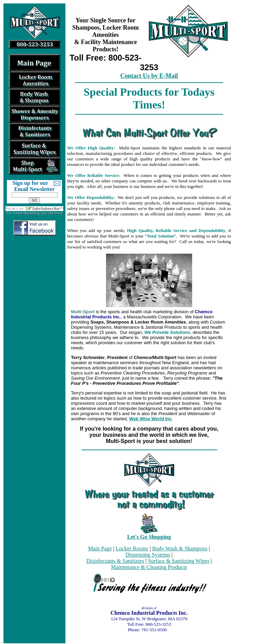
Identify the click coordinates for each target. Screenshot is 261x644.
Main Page (100, 548)
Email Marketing (26, 213)
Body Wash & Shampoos (180, 548)
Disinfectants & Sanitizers (115, 561)
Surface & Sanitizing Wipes (179, 561)
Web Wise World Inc (150, 419)
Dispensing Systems (148, 555)
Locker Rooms (132, 548)
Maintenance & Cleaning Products (149, 567)
